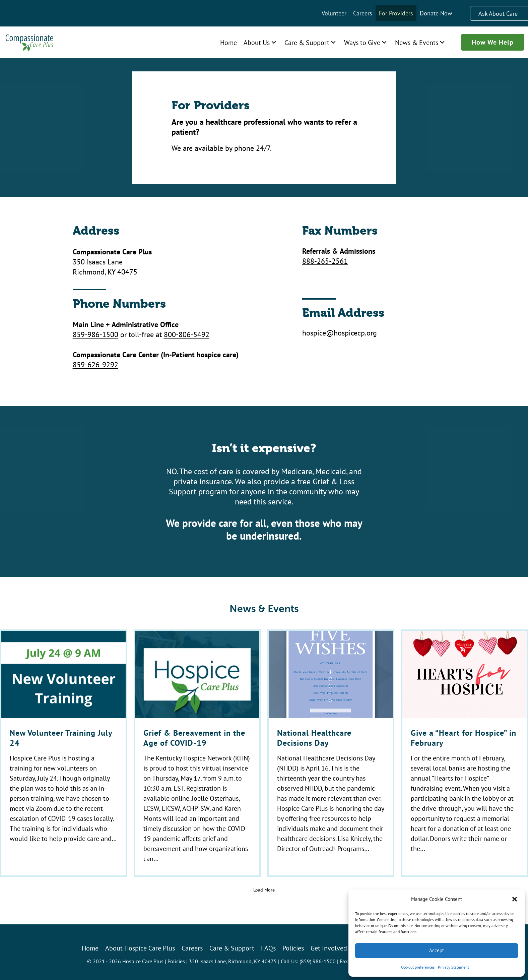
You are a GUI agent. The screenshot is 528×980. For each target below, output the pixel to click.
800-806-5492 (187, 334)
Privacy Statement (453, 967)
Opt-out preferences (418, 967)
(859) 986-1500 (318, 961)
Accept (437, 950)
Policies (176, 961)
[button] (515, 899)
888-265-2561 (325, 261)
